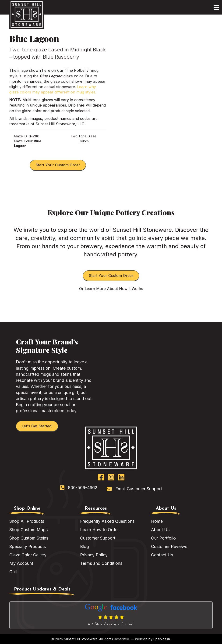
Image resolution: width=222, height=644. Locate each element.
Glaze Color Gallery (28, 555)
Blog (85, 546)
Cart (13, 572)
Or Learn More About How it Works (111, 289)
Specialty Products (28, 546)
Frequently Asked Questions (107, 521)
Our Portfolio (163, 538)
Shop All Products (27, 521)
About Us (160, 530)
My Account (21, 563)
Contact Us (162, 555)
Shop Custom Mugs (28, 530)
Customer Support (98, 538)
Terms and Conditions (101, 563)
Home (157, 521)
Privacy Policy (94, 555)
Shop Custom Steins (29, 538)
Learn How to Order (99, 530)
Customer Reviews (169, 546)
